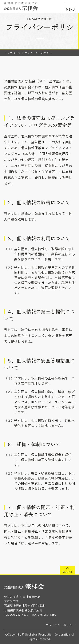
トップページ (12, 53)
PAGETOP (67, 572)
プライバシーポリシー (60, 625)
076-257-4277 (19, 615)
